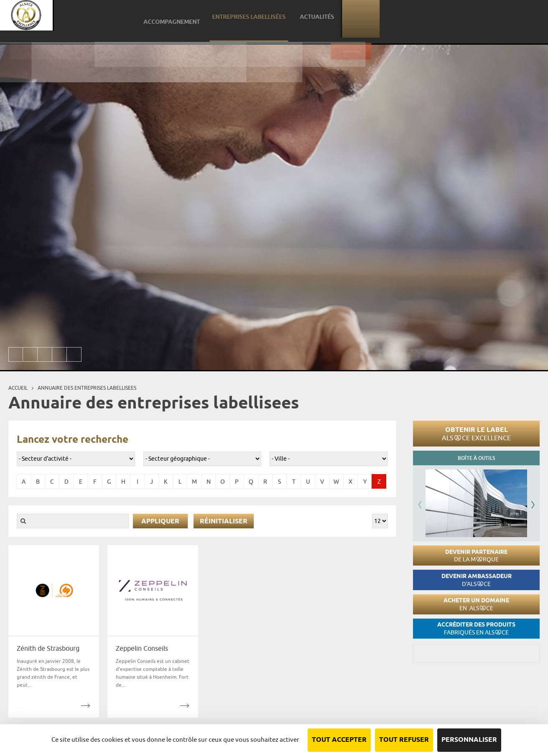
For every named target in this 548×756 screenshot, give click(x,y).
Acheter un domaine (476, 604)
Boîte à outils (476, 458)
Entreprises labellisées (421, 19)
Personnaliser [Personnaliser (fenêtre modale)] (469, 740)
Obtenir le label (476, 434)
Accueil (18, 388)
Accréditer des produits (476, 628)
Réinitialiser (224, 521)
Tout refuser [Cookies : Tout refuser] (404, 740)
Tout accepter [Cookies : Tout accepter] (339, 740)
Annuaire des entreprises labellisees (87, 388)
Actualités (484, 19)
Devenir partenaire (476, 556)
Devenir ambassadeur (477, 580)
